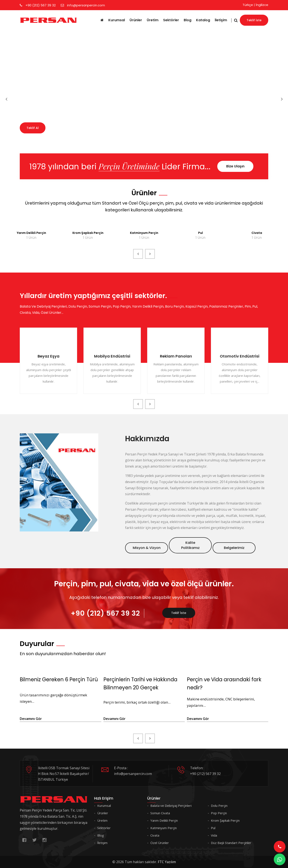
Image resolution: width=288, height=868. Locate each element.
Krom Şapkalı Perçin (88, 233)
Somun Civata (160, 813)
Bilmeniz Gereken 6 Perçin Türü (59, 679)
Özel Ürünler (160, 843)
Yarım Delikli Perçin (31, 233)
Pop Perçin (219, 813)
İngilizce (262, 5)
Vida (214, 835)
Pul (200, 233)
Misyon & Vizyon (147, 548)
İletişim (221, 20)
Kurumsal (117, 20)
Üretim (153, 20)
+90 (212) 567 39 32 (38, 5)
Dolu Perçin (219, 806)
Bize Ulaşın (235, 166)
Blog (188, 20)
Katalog (203, 20)
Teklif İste (254, 20)
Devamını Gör (31, 719)
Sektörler (171, 20)
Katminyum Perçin (144, 233)
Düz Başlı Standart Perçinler (231, 843)
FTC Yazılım (167, 862)
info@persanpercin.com (83, 5)
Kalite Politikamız (190, 545)
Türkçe (248, 5)
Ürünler (136, 20)
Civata (257, 233)
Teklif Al (33, 128)
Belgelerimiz (234, 548)
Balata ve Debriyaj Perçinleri (171, 806)
